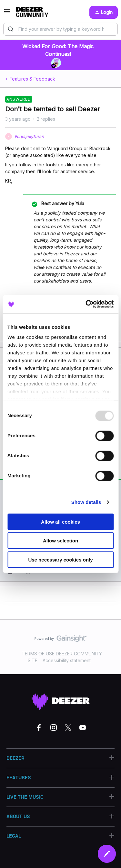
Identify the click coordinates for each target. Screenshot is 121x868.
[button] (7, 13)
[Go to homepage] (32, 12)
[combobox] (60, 29)
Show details (86, 502)
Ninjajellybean (29, 136)
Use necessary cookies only (60, 559)
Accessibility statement (67, 660)
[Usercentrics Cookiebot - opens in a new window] (86, 304)
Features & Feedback (32, 79)
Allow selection (60, 541)
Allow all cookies (60, 522)
